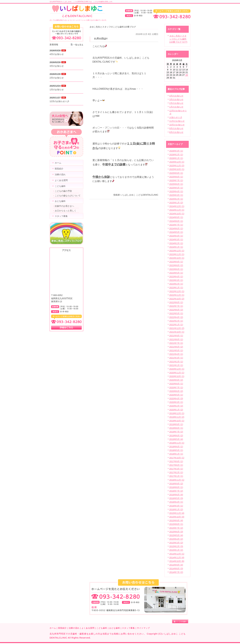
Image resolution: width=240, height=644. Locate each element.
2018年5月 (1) (176, 450)
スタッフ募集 (128, 628)
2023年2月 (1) (176, 284)
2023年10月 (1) (177, 258)
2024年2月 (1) (176, 243)
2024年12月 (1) (177, 206)
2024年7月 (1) (176, 225)
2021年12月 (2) (177, 328)
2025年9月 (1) (176, 173)
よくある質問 (88, 628)
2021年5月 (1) (176, 350)
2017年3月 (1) (176, 469)
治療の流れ (74, 628)
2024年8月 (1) (176, 221)
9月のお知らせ (176, 128)
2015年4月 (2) (176, 539)
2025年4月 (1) (176, 191)
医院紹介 (62, 628)
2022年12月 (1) (177, 291)
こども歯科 (102, 628)
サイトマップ (143, 628)
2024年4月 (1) (176, 236)
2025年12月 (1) (177, 162)
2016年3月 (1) (176, 506)
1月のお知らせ (176, 107)
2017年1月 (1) (176, 476)
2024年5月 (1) (176, 232)
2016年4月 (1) (176, 502)
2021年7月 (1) (176, 343)
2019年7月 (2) (176, 432)
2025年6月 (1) (176, 184)
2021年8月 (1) (176, 339)
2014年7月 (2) (176, 572)
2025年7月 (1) (176, 180)
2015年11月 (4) (177, 513)
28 (187, 75)
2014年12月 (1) (177, 554)
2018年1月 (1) (176, 454)
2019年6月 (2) (176, 436)
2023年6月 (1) (176, 269)
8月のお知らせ (176, 132)
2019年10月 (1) (177, 421)
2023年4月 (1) (176, 277)
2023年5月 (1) (176, 273)
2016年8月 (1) (176, 487)
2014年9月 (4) (176, 565)
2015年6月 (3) (176, 532)
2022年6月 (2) (176, 310)
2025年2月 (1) (176, 199)
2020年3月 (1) (176, 402)
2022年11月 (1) (177, 295)
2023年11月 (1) (177, 254)
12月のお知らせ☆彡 (59, 101)
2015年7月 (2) (176, 528)
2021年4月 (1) (176, 354)
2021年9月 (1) (176, 336)
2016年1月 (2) (176, 509)
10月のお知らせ (177, 125)
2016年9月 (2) (176, 484)
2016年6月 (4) (176, 495)
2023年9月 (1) (176, 262)
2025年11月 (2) (177, 166)
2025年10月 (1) (177, 169)
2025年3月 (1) (176, 195)
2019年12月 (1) (177, 413)
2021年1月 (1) (176, 365)
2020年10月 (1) (177, 376)
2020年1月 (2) (176, 410)
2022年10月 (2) (177, 299)
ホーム (53, 628)
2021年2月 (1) (176, 362)
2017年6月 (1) (176, 465)
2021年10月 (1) (177, 332)
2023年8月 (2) (176, 265)
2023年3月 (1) (176, 280)
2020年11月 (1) (177, 373)
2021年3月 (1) (176, 358)
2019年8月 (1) (176, 428)
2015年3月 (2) (176, 543)
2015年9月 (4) (176, 520)
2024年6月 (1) (176, 228)
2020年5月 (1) (176, 395)
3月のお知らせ (176, 99)
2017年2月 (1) (176, 472)
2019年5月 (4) (176, 439)
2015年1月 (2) (176, 550)
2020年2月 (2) (176, 406)
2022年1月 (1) (176, 325)
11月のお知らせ (177, 121)
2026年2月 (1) (176, 155)
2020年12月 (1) (177, 369)
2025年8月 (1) (176, 177)
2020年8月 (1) (176, 384)
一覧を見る (78, 45)
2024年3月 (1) (176, 240)
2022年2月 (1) (176, 321)
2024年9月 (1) (176, 217)
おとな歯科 (115, 628)
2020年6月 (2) (176, 391)
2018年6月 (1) (176, 447)
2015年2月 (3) (176, 546)
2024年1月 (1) (176, 247)
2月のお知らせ (176, 103)
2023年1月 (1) (176, 288)
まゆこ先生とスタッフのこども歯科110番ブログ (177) (178, 39)
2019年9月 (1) (176, 424)
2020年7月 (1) (176, 388)
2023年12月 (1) (177, 251)
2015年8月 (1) (176, 524)
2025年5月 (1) (176, 188)
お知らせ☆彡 (176, 117)
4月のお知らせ (176, 96)
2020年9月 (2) (176, 380)
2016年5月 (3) (176, 498)
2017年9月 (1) (176, 461)
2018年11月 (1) (177, 443)
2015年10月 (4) (177, 517)
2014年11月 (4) (177, 558)
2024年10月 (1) (177, 214)
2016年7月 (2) (176, 491)
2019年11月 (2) (177, 417)
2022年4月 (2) (176, 317)
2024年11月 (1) (177, 210)
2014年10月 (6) (177, 561)
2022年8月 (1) (176, 302)
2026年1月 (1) (176, 158)
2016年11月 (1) (177, 480)
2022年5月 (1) (176, 313)
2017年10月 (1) (177, 458)
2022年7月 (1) (176, 306)
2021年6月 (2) (176, 347)
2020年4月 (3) (176, 399)
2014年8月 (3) (176, 569)
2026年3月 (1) (176, 151)
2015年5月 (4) (176, 535)
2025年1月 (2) (176, 203)
